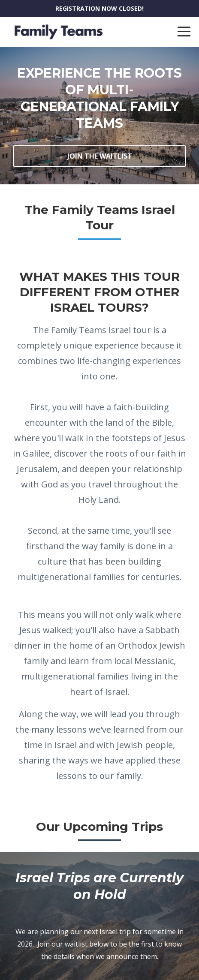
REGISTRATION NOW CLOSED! (99, 8)
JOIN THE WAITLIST (100, 156)
